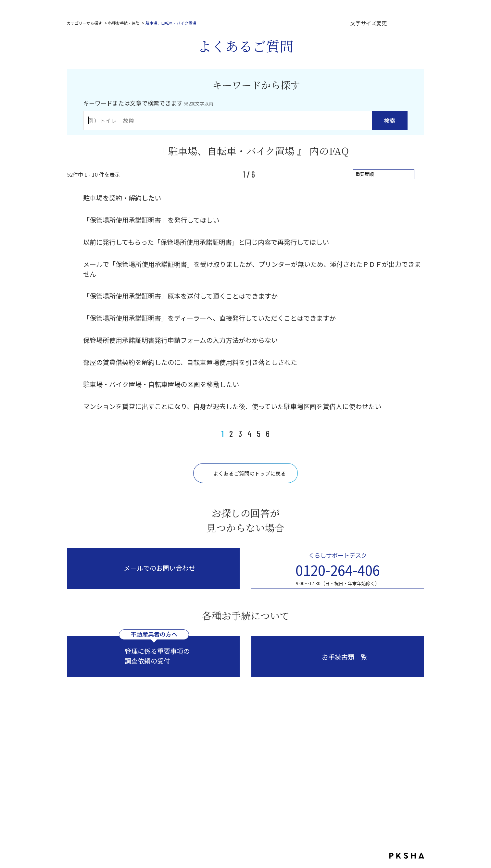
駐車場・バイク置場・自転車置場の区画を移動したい (161, 384)
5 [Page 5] (259, 434)
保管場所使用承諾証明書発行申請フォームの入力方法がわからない (180, 340)
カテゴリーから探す (84, 23)
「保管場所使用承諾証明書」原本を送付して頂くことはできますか (180, 296)
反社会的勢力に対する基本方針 (302, 784)
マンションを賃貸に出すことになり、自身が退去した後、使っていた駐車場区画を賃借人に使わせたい (232, 406)
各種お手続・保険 (124, 23)
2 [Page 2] (231, 434)
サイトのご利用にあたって (237, 784)
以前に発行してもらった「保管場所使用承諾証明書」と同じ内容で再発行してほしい (206, 242)
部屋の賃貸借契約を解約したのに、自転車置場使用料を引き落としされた (190, 362)
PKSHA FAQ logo (407, 856)
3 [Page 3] (240, 434)
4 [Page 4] (249, 434)
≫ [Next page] (277, 434)
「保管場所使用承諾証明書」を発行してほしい (151, 220)
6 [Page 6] (268, 434)
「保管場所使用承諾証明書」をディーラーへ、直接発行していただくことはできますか (209, 318)
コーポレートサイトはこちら (249, 761)
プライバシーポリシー (180, 784)
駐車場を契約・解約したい (122, 198)
